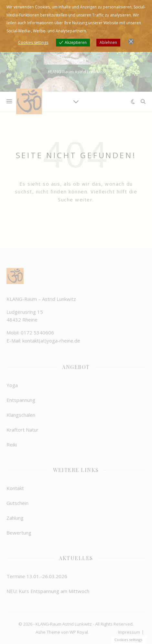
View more (98, 31)
